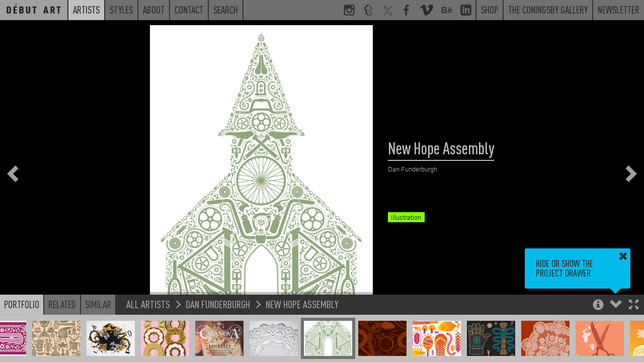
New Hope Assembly (302, 304)
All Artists (148, 304)
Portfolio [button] (22, 304)
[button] (634, 305)
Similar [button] (98, 304)
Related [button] (62, 304)
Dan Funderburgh (218, 304)
